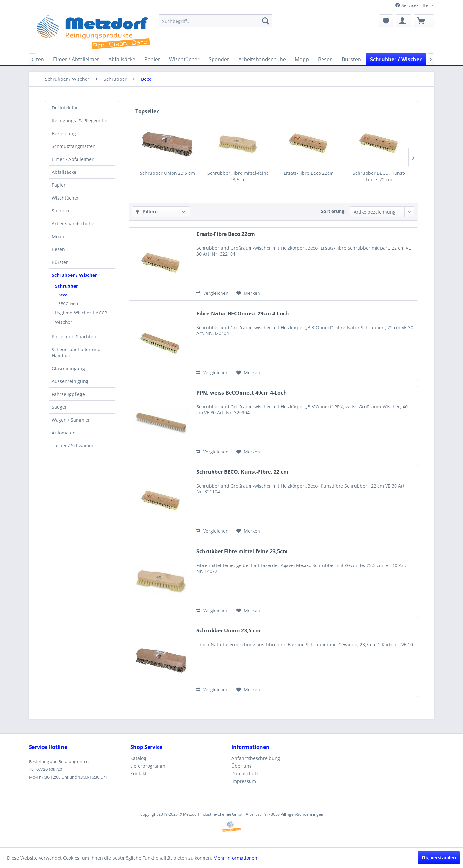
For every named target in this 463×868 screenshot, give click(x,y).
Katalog (138, 758)
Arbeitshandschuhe (73, 224)
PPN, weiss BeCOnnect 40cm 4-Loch (242, 393)
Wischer (64, 322)
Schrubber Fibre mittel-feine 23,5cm (238, 176)
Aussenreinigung (70, 381)
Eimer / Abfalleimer (73, 159)
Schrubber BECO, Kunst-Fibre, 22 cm (379, 176)
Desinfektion (65, 108)
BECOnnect (68, 304)
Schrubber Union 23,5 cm (167, 173)
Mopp (58, 236)
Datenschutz (245, 774)
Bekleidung (64, 133)
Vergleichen (213, 293)
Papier (59, 185)
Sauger (59, 407)
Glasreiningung (68, 368)
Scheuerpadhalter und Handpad (76, 352)
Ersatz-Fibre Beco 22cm (309, 173)
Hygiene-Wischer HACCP (81, 313)
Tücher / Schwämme (74, 446)
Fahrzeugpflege (68, 394)
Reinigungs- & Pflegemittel (80, 121)
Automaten (64, 433)
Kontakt (138, 774)
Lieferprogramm (148, 766)
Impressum (244, 781)
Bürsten (60, 262)
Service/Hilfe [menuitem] (413, 5)
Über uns (241, 766)
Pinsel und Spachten (74, 336)
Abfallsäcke (64, 172)
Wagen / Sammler (71, 420)
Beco (63, 295)
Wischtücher (65, 198)
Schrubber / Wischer (74, 275)
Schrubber (66, 286)
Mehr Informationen (235, 858)
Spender (61, 211)
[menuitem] (216, 21)
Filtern (147, 212)
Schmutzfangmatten (74, 146)
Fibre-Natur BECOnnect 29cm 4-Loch (243, 314)
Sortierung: (333, 211)
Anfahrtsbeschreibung (256, 758)
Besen (58, 249)
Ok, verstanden (439, 858)
